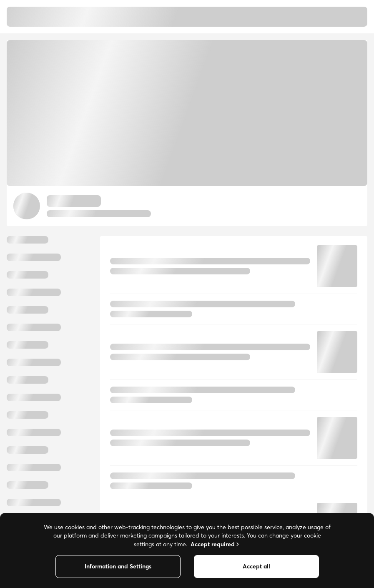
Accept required (216, 544)
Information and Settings (118, 566)
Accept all (256, 566)
